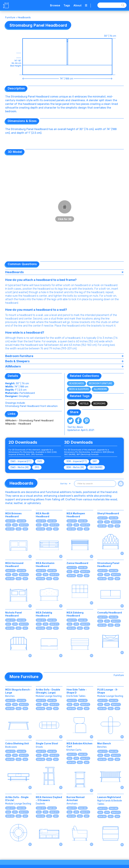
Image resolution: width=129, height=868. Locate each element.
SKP (95, 461)
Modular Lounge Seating (49, 696)
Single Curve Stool (47, 743)
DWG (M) (21, 521)
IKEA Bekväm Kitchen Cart (79, 745)
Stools (39, 747)
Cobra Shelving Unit (17, 743)
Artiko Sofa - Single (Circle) (17, 799)
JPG (37, 467)
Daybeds (40, 804)
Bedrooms (99, 404)
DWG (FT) (10, 521)
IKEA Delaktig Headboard (44, 614)
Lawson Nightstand (109, 797)
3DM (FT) (24, 525)
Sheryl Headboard (108, 513)
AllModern (100, 389)
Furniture (10, 18)
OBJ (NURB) (96, 467)
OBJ (19, 529)
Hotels (84, 404)
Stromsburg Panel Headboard (108, 565)
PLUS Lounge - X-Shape (108, 691)
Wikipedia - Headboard (18, 424)
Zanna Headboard (77, 563)
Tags (67, 5)
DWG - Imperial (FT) (21, 461)
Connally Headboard (110, 613)
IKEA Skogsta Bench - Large (18, 691)
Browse (55, 5)
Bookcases (11, 747)
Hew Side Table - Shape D (77, 691)
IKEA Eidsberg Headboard (75, 614)
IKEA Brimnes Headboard (13, 515)
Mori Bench (104, 743)
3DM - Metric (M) (75, 467)
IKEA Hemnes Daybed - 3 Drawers (49, 799)
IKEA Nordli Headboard (42, 515)
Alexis (80, 427)
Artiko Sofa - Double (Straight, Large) (48, 691)
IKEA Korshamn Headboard (45, 565)
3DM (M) (10, 529)
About (77, 5)
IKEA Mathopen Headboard (76, 515)
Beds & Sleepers (79, 389)
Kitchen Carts (74, 750)
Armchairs (72, 804)
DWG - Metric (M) (20, 467)
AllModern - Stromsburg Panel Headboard (29, 420)
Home (72, 404)
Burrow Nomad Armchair (76, 799)
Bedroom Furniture (101, 383)
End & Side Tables (76, 696)
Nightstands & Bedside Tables (110, 802)
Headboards (24, 18)
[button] (65, 484)
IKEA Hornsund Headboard (14, 565)
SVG (40, 461)
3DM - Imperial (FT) (76, 461)
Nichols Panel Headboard (14, 614)
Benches (10, 696)
